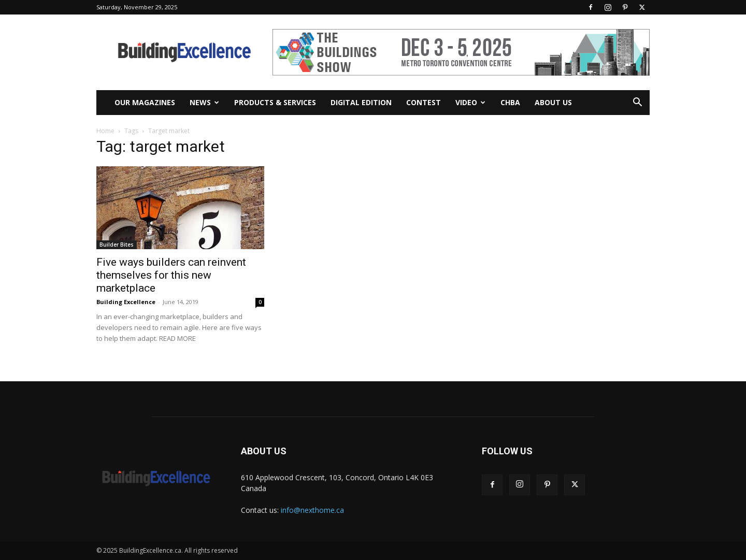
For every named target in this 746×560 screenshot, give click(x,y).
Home (105, 131)
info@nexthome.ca (312, 510)
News (204, 102)
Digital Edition (361, 102)
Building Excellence (126, 302)
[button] (637, 103)
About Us (553, 102)
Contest (424, 102)
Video (470, 102)
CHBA (510, 102)
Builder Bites (117, 245)
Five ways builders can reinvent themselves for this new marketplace (171, 275)
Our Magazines (145, 102)
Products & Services (275, 102)
